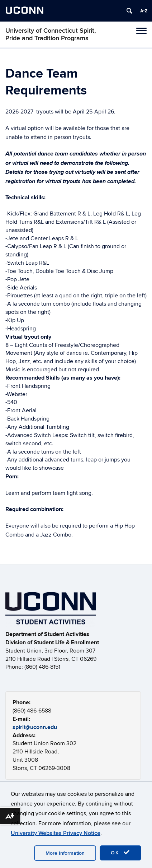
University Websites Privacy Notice (56, 833)
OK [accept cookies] (120, 853)
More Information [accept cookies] (65, 853)
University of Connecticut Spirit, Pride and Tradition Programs (51, 34)
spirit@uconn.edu (35, 727)
